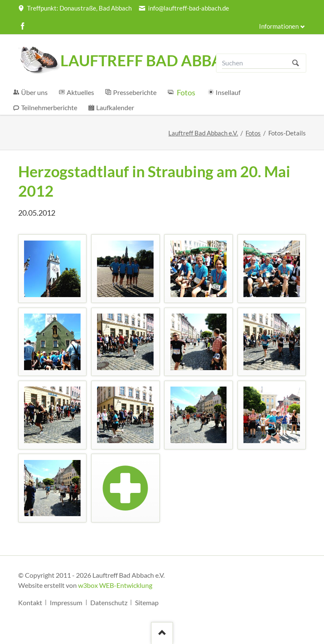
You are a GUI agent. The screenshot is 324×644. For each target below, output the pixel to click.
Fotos (253, 133)
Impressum (66, 602)
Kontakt (30, 602)
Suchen (296, 63)
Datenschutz (109, 602)
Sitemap (147, 602)
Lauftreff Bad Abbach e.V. (203, 133)
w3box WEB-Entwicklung (115, 585)
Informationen (279, 26)
